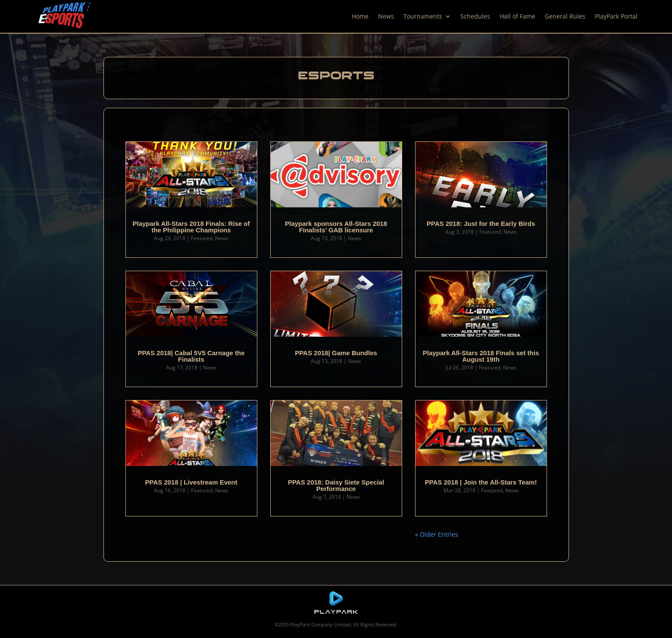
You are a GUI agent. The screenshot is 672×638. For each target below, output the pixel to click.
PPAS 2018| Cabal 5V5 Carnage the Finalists (191, 356)
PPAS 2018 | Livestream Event (191, 482)
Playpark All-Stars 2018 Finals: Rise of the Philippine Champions (191, 227)
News (386, 16)
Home (360, 16)
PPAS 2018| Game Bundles (336, 353)
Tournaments (423, 16)
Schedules (475, 16)
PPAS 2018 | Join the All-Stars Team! (481, 482)
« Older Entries (437, 534)
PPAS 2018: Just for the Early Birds (481, 224)
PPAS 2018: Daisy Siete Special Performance (336, 485)
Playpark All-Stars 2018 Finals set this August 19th (481, 356)
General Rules (565, 16)
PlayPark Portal (616, 16)
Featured (202, 238)
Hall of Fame (517, 16)
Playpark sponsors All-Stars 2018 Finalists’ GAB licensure (336, 227)
